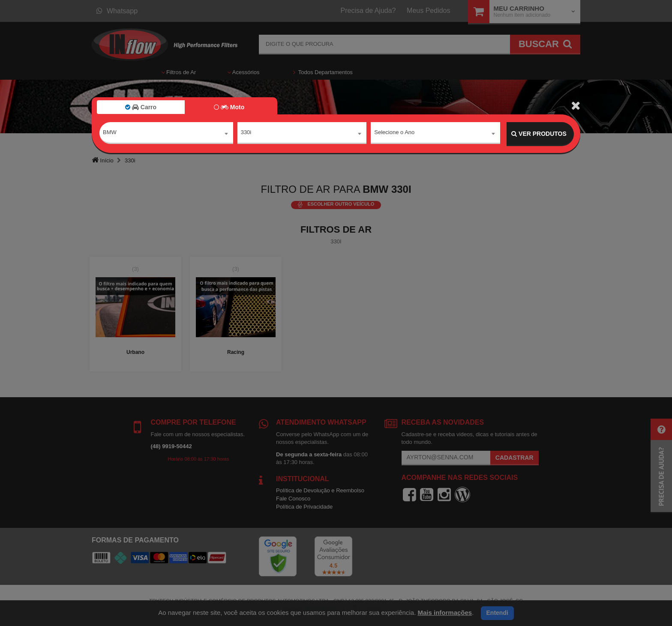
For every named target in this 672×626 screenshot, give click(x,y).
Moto (229, 107)
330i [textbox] (246, 133)
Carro (141, 107)
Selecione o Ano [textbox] (394, 133)
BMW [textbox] (110, 133)
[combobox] (166, 134)
